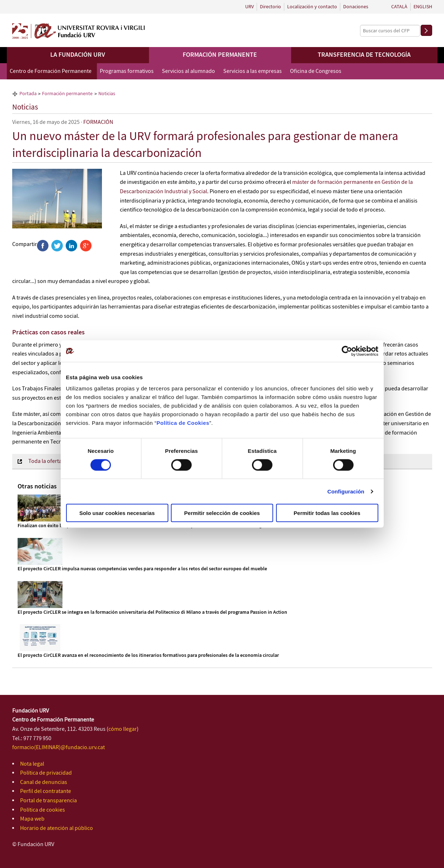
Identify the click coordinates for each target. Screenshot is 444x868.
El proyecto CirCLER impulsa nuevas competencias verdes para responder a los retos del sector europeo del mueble (142, 569)
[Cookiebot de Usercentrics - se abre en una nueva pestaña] (347, 351)
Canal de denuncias (44, 782)
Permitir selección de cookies (222, 513)
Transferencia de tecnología (364, 55)
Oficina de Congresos (316, 71)
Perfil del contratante (46, 791)
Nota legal (32, 764)
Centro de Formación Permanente (51, 71)
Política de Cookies (183, 423)
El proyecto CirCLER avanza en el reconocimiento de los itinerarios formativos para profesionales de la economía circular (148, 655)
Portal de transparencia (48, 801)
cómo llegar (123, 729)
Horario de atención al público (57, 828)
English (423, 7)
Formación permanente (220, 55)
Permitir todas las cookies (327, 513)
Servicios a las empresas (253, 71)
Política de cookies (43, 810)
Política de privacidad (46, 773)
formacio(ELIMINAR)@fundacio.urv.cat (59, 748)
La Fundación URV (78, 55)
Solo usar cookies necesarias (117, 513)
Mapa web (32, 819)
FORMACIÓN (98, 122)
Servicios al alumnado (188, 71)
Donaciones (356, 7)
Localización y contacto (312, 7)
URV (249, 7)
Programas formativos (127, 71)
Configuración (346, 491)
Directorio (270, 7)
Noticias (25, 107)
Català (399, 7)
